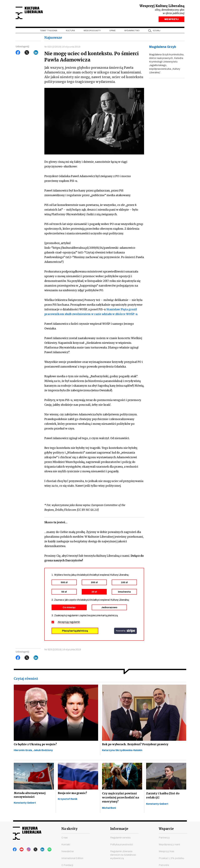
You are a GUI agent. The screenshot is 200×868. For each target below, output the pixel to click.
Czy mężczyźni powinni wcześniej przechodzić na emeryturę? (120, 800)
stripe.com (125, 632)
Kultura (70, 31)
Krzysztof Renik (68, 802)
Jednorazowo (109, 609)
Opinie (112, 31)
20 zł (94, 593)
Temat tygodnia (49, 31)
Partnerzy (164, 840)
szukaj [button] (157, 31)
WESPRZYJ (171, 20)
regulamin (75, 623)
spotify (45, 852)
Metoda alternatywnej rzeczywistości (30, 797)
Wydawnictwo (132, 31)
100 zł (124, 584)
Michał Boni (109, 810)
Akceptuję (69, 623)
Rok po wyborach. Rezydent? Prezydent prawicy (137, 746)
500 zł (64, 584)
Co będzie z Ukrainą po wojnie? (36, 746)
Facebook (18, 53)
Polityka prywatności (122, 847)
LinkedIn (36, 53)
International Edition (72, 860)
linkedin (39, 852)
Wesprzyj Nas (166, 854)
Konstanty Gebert (25, 806)
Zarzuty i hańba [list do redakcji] (163, 798)
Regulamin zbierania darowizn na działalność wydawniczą (123, 857)
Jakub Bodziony (43, 752)
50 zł (64, 593)
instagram (27, 852)
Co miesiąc (69, 609)
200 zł (94, 584)
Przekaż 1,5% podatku (171, 860)
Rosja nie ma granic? (73, 796)
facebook (15, 852)
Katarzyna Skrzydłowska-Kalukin (122, 752)
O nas (65, 840)
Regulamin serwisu (120, 840)
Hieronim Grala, (24, 752)
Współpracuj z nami (169, 847)
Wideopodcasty (92, 31)
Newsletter (68, 854)
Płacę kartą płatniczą (75, 632)
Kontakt (66, 847)
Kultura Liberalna (36, 13)
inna (124, 593)
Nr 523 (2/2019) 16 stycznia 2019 (63, 47)
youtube (21, 852)
